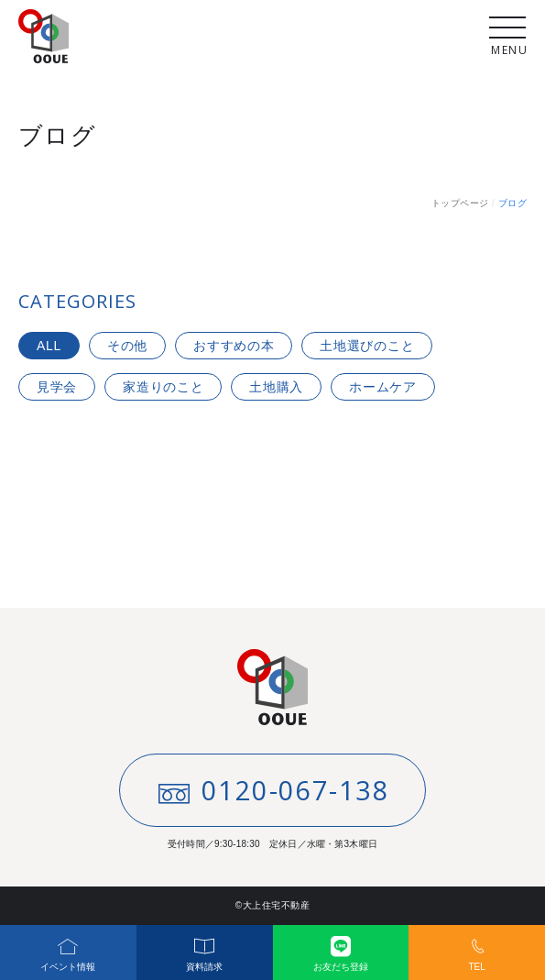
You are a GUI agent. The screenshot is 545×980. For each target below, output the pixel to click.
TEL (477, 948)
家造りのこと (163, 387)
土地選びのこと (367, 346)
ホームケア (383, 387)
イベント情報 (68, 948)
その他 (127, 346)
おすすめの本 (234, 346)
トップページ (460, 203)
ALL (49, 346)
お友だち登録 (341, 948)
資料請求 (205, 948)
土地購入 (276, 387)
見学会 (57, 387)
